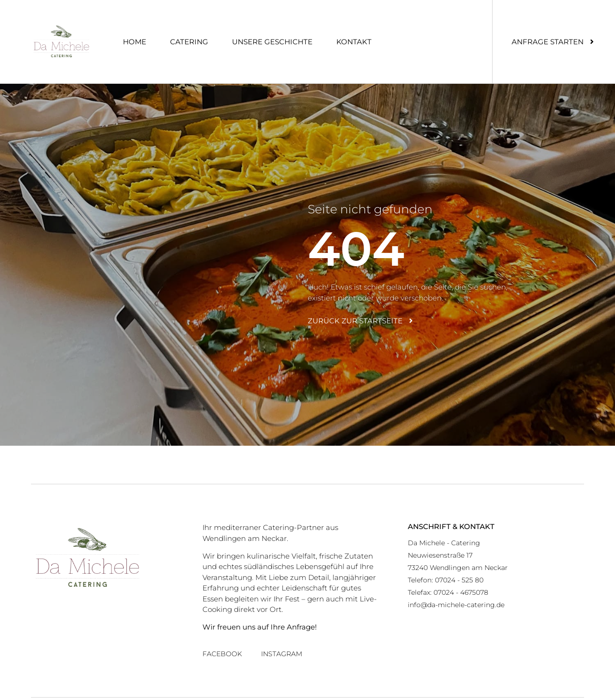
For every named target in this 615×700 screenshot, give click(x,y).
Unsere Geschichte (272, 42)
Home (135, 42)
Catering (189, 42)
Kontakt (354, 42)
